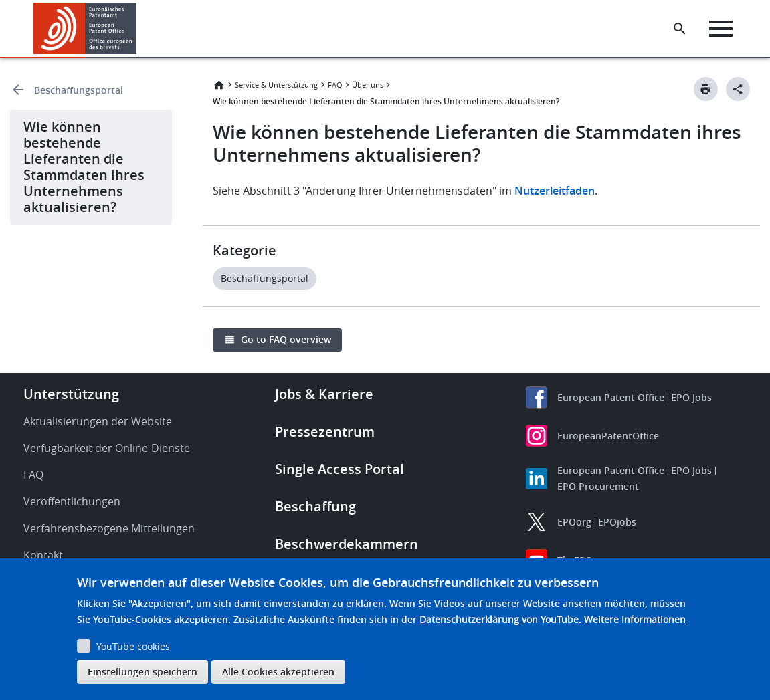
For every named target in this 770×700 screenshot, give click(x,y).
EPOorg (574, 522)
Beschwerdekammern (347, 544)
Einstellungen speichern (142, 672)
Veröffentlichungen (72, 501)
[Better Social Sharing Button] (738, 89)
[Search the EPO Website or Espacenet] (680, 29)
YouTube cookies (133, 646)
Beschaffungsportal (79, 90)
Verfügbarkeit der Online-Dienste (107, 448)
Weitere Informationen (635, 619)
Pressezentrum (325, 432)
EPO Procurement (598, 486)
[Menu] (721, 29)
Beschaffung (315, 506)
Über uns (368, 85)
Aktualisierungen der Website (98, 421)
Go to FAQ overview (286, 339)
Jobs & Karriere (324, 394)
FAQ (335, 85)
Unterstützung (71, 394)
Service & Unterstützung (276, 85)
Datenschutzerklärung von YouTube (499, 619)
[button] (139, 29)
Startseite (219, 85)
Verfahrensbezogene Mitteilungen (109, 528)
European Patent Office (611, 397)
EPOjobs (617, 522)
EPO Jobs (691, 397)
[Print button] (706, 89)
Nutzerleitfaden (555, 191)
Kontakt (43, 555)
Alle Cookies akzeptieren (278, 672)
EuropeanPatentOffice (608, 436)
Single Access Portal (340, 469)
